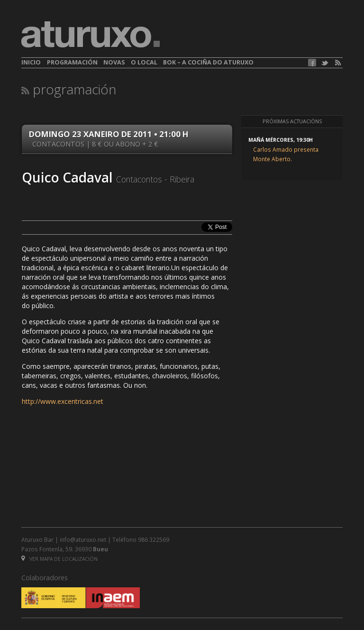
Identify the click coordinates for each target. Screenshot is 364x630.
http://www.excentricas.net (63, 401)
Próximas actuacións (292, 121)
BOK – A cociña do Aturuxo (208, 62)
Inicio (31, 62)
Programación (72, 62)
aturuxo (91, 35)
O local (144, 62)
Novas (114, 62)
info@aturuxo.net (83, 539)
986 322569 (154, 539)
